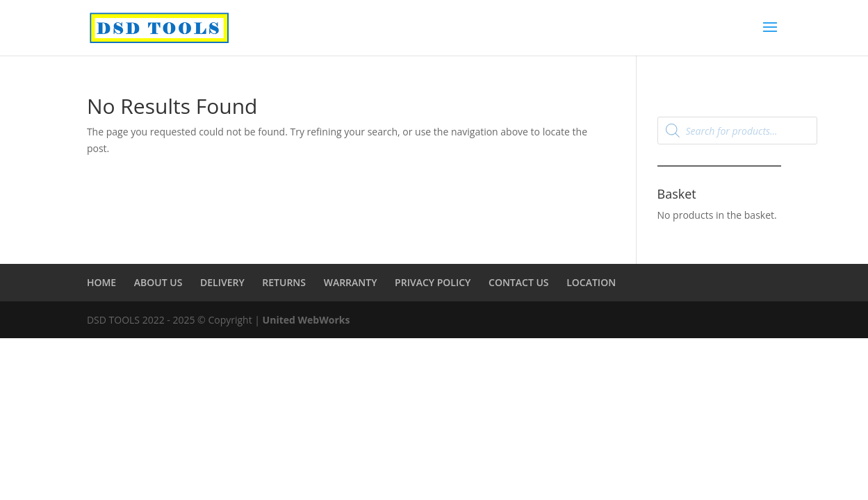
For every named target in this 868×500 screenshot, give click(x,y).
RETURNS (284, 282)
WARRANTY (351, 282)
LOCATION (591, 282)
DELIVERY (222, 282)
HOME (101, 282)
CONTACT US (519, 282)
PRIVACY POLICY (433, 282)
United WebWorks (306, 320)
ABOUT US (158, 282)
